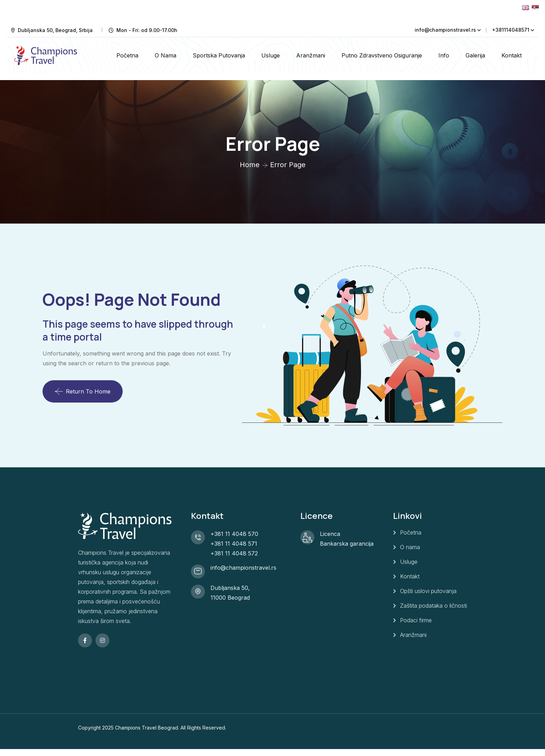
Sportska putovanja (219, 55)
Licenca (330, 534)
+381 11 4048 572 (234, 553)
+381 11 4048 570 (234, 534)
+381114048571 (511, 30)
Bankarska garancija (347, 544)
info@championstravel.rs (445, 30)
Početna (127, 55)
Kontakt (512, 55)
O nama (166, 55)
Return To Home (83, 391)
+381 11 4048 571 (234, 544)
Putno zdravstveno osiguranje (382, 55)
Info (444, 55)
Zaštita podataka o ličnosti (433, 606)
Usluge (271, 55)
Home (250, 165)
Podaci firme (416, 620)
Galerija (475, 55)
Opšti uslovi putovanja (428, 591)
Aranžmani (311, 55)
